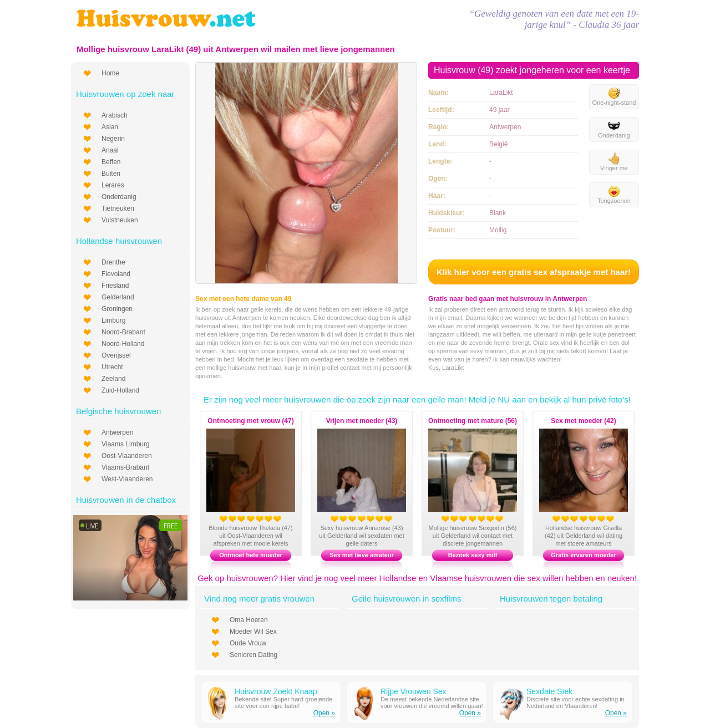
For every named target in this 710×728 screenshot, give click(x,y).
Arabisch (115, 115)
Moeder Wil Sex (253, 632)
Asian (110, 127)
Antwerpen (117, 432)
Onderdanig (119, 197)
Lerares (113, 185)
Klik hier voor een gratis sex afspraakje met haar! (534, 272)
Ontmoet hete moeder (251, 555)
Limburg (113, 320)
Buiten (111, 174)
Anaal (110, 150)
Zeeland (113, 379)
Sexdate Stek (549, 691)
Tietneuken (118, 208)
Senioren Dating (253, 655)
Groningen (117, 309)
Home (110, 73)
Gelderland (118, 297)
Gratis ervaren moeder (583, 555)
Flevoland (116, 274)
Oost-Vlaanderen (127, 456)
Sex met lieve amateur (362, 555)
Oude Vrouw (248, 643)
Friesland (115, 286)
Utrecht (112, 367)
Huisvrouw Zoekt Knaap (276, 691)
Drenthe (113, 262)
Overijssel (116, 355)
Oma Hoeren (249, 620)
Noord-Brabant (123, 332)
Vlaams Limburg (126, 444)
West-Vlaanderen (127, 479)
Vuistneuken (120, 220)
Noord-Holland (123, 344)
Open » (324, 713)
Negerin (113, 139)
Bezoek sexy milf (473, 555)
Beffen (111, 162)
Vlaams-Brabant (125, 467)
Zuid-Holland (120, 390)
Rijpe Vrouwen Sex (414, 691)
